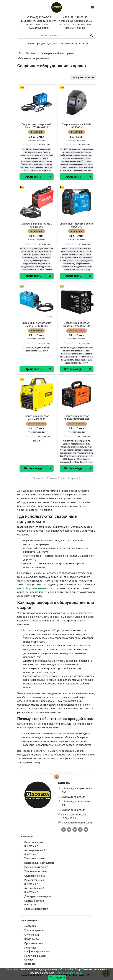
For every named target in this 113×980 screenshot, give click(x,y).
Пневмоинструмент (36, 909)
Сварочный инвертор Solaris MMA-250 (77, 225)
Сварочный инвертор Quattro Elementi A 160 (77, 324)
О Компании (67, 44)
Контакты (82, 44)
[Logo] (57, 7)
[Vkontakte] (80, 830)
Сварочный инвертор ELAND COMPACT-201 (77, 417)
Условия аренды (35, 44)
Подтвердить (57, 977)
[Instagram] (75, 830)
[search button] (92, 36)
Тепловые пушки (34, 858)
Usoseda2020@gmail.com (77, 823)
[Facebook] (64, 830)
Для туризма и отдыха (38, 896)
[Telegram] (69, 830)
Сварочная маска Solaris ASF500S (76, 126)
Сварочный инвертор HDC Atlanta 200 (36, 225)
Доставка (52, 44)
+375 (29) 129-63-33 (74, 810)
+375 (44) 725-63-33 (74, 797)
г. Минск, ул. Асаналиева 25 (75, 21)
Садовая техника (35, 876)
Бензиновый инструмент (39, 863)
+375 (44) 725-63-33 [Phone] (39, 17)
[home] (20, 53)
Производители (34, 943)
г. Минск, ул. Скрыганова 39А (39, 21)
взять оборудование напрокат (35, 588)
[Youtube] (86, 830)
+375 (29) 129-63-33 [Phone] (75, 17)
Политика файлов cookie (69, 973)
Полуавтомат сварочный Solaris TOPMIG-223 (37, 126)
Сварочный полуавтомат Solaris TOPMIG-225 (37, 324)
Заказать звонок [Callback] (39, 28)
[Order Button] (33, 177)
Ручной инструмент (36, 867)
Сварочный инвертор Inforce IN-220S (36, 417)
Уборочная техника (36, 871)
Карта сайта (32, 939)
